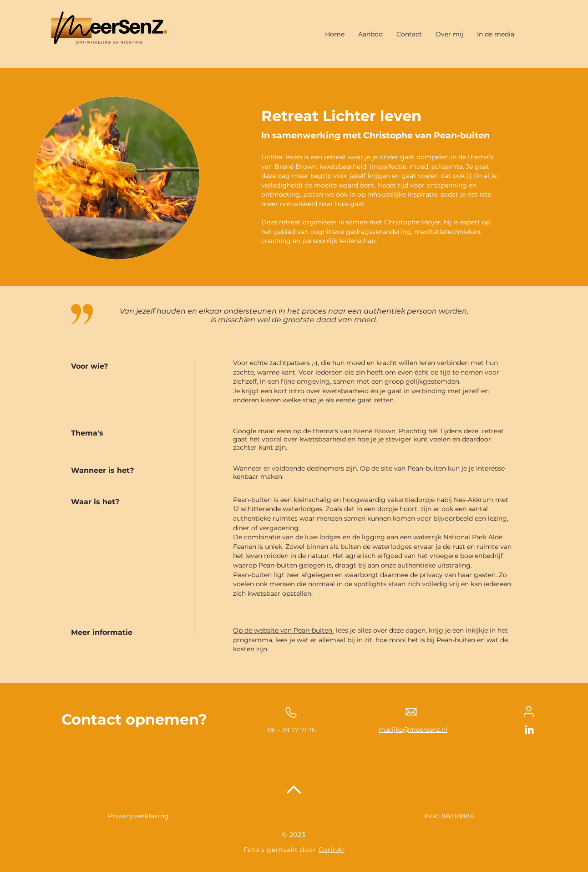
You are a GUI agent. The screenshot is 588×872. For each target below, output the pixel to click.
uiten (478, 135)
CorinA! (332, 850)
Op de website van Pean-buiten (284, 630)
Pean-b (450, 135)
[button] (370, 34)
